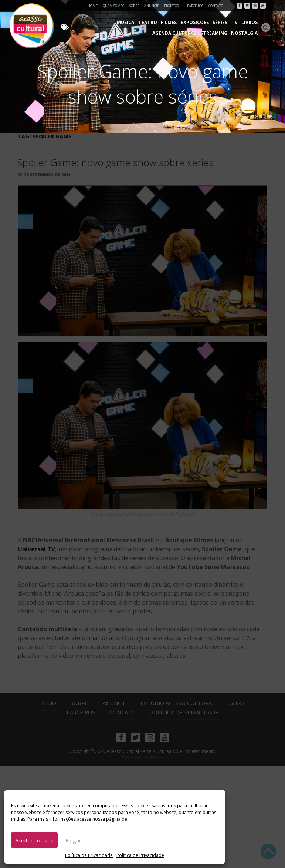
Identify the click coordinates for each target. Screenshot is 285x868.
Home (93, 6)
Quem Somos (113, 6)
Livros (203, 22)
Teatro (102, 22)
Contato (216, 6)
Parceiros (195, 6)
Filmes (123, 22)
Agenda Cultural (236, 22)
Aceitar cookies (34, 840)
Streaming (215, 33)
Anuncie (152, 6)
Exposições (149, 22)
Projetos (174, 6)
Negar (73, 840)
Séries (174, 22)
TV (188, 22)
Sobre (134, 6)
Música (81, 22)
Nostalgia (245, 33)
